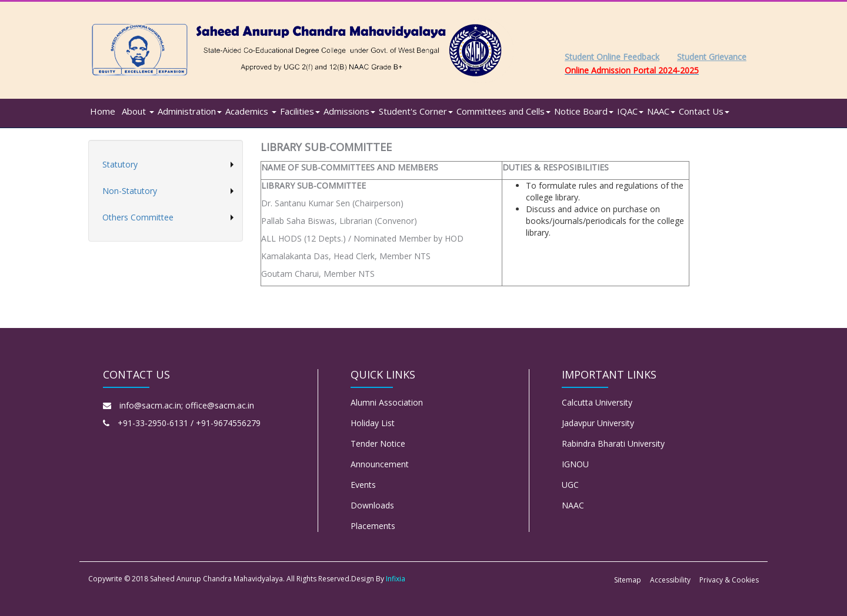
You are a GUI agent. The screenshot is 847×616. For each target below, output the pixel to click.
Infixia (396, 579)
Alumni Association (387, 402)
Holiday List (373, 423)
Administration (190, 111)
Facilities (300, 111)
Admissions (349, 111)
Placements (373, 526)
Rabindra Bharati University (613, 443)
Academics (251, 111)
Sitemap (628, 580)
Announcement (380, 464)
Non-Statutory (130, 191)
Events (363, 485)
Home (103, 111)
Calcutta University (597, 402)
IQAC (630, 111)
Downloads (372, 505)
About (138, 111)
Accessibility (670, 580)
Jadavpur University (598, 423)
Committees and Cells (503, 111)
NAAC (661, 111)
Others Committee (138, 217)
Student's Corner (416, 111)
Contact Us (704, 111)
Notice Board (584, 111)
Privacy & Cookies (729, 580)
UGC (570, 485)
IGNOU (575, 464)
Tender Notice (378, 443)
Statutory (120, 164)
